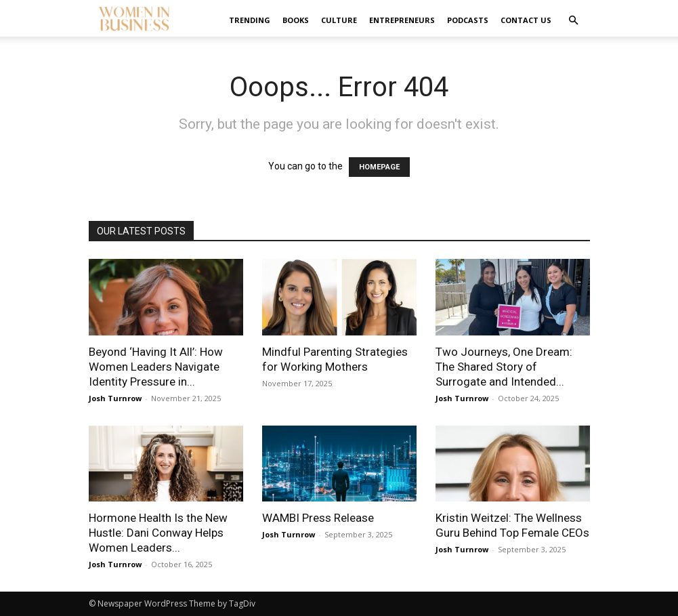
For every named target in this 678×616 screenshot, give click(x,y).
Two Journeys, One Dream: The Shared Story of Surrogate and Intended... (504, 367)
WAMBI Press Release (318, 518)
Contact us (526, 20)
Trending (250, 20)
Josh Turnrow (115, 398)
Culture (339, 20)
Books (296, 20)
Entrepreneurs (402, 20)
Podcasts (468, 20)
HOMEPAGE (379, 167)
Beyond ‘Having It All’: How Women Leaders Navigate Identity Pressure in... (156, 367)
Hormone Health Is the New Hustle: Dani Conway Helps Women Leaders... (158, 533)
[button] (574, 21)
